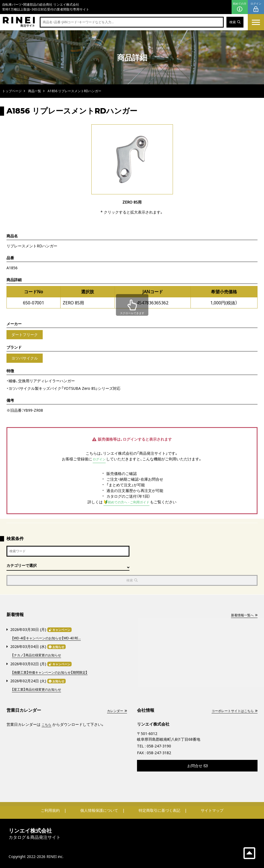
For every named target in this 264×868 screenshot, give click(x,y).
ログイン (256, 7)
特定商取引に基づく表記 (159, 810)
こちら (47, 724)
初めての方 (240, 7)
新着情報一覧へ (242, 616)
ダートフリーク (25, 335)
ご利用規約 (50, 810)
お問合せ (197, 765)
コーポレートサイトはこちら (231, 710)
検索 (234, 22)
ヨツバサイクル (25, 358)
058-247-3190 (159, 745)
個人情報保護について (99, 810)
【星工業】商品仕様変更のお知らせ (40, 689)
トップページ (12, 91)
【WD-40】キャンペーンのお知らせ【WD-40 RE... (52, 639)
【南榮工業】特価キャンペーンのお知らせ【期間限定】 (55, 672)
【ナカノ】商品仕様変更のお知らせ (40, 655)
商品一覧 (35, 91)
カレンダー (115, 710)
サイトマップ (212, 810)
